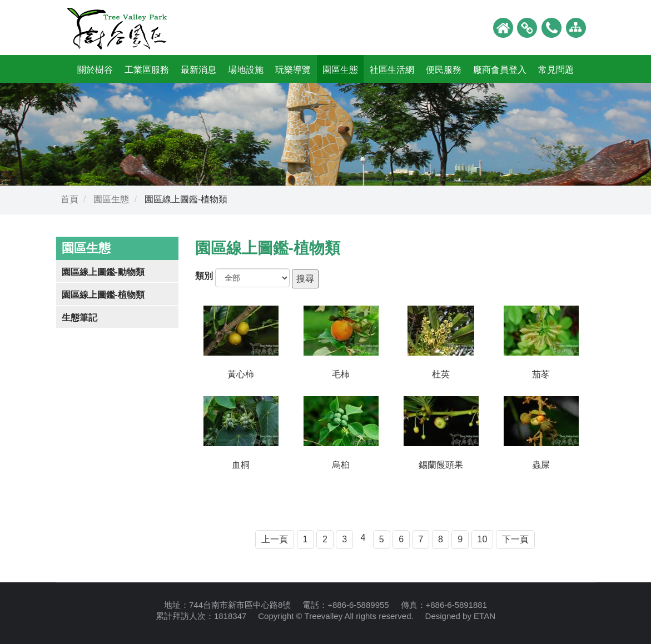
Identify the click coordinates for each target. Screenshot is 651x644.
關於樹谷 (95, 70)
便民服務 (444, 70)
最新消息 (198, 70)
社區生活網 (392, 70)
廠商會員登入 (500, 70)
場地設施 (246, 70)
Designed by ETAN (460, 616)
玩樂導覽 (293, 70)
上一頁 (275, 539)
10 (483, 539)
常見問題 (556, 70)
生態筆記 (79, 318)
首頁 (69, 199)
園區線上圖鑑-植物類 (103, 295)
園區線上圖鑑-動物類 (103, 272)
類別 (204, 276)
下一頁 (515, 539)
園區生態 (340, 70)
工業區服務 (147, 70)
